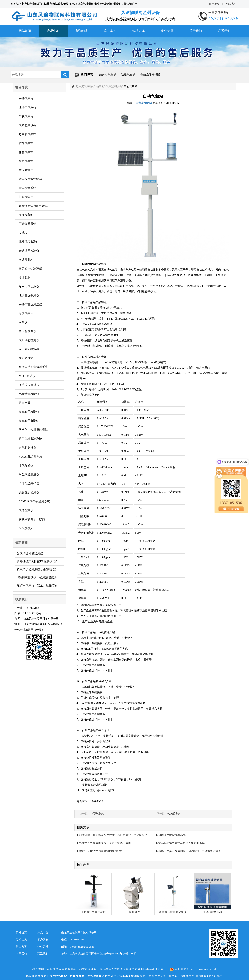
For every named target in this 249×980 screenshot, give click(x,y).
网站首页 (25, 31)
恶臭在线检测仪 (29, 492)
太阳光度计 (26, 358)
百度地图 (214, 4)
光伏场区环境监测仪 (30, 553)
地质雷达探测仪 (29, 295)
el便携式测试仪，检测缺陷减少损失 (40, 577)
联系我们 (224, 31)
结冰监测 (25, 277)
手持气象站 (26, 98)
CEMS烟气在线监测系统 (34, 501)
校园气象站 (26, 161)
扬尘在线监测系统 (30, 439)
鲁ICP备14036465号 (209, 976)
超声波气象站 (108, 75)
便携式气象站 (27, 107)
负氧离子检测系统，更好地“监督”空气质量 (40, 569)
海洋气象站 (26, 215)
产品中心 (53, 31)
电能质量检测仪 (29, 394)
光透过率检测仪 (29, 251)
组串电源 (25, 403)
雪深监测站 (26, 170)
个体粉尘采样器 (29, 483)
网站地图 (231, 4)
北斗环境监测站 (29, 242)
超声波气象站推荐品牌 (172, 835)
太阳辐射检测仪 (29, 340)
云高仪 (23, 322)
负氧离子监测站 (29, 421)
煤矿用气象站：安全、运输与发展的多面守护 (40, 585)
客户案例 (110, 31)
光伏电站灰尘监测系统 (33, 367)
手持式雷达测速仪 (30, 304)
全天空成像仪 (27, 331)
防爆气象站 (128, 75)
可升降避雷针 (27, 224)
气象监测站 (174, 814)
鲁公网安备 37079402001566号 (193, 969)
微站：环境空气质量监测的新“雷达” (101, 851)
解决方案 (139, 31)
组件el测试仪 (27, 376)
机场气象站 (26, 197)
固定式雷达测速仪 (30, 269)
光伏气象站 (26, 313)
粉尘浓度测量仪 (29, 474)
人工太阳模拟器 (29, 349)
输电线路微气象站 (30, 179)
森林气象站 (26, 152)
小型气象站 (97, 814)
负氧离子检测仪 (150, 75)
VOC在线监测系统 (31, 457)
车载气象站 (26, 116)
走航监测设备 (27, 448)
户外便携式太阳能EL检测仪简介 (37, 561)
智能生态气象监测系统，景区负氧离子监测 (105, 843)
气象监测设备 (27, 125)
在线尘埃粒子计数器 (32, 519)
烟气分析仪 (26, 465)
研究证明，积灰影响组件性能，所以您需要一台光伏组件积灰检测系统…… (115, 835)
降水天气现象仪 (29, 286)
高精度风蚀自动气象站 (33, 206)
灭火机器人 (26, 528)
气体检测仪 (26, 510)
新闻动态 (82, 31)
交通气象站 (26, 260)
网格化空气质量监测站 (33, 430)
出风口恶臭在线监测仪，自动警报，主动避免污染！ (190, 851)
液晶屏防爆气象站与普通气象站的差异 (181, 843)
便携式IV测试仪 (29, 385)
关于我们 (196, 31)
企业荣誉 (167, 31)
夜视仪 (23, 233)
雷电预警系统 (27, 188)
